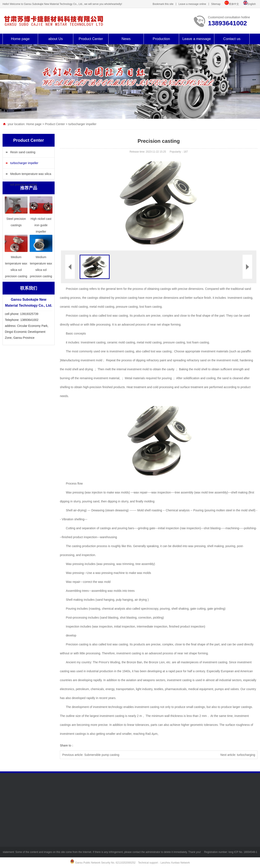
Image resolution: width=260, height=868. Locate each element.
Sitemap (216, 4)
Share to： (67, 745)
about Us (55, 39)
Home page (20, 39)
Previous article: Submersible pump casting (91, 755)
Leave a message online (192, 4)
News (126, 39)
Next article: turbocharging (238, 755)
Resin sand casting (23, 152)
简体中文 (234, 4)
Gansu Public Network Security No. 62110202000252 (105, 863)
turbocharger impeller (82, 124)
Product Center (91, 39)
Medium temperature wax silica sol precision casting (31, 176)
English (252, 4)
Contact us (232, 39)
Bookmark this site (163, 4)
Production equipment (161, 44)
